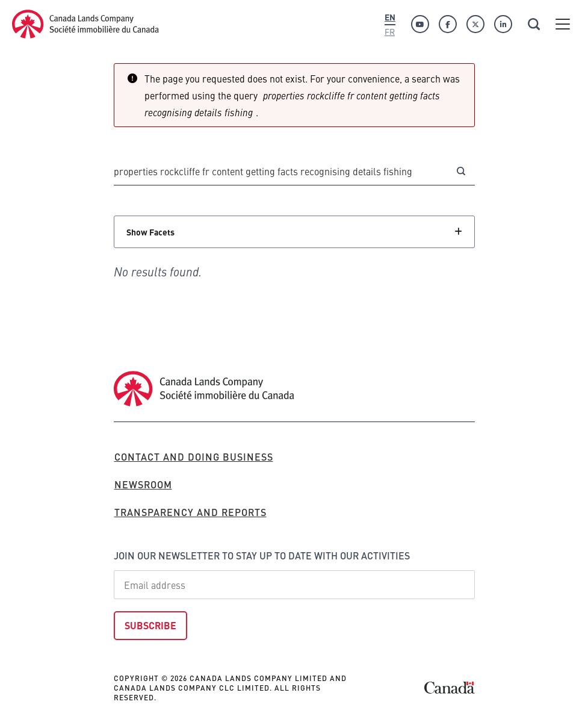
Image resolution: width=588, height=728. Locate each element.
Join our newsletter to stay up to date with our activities (262, 555)
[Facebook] (448, 24)
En (390, 17)
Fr (390, 31)
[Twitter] (475, 24)
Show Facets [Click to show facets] (150, 232)
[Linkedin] (503, 24)
